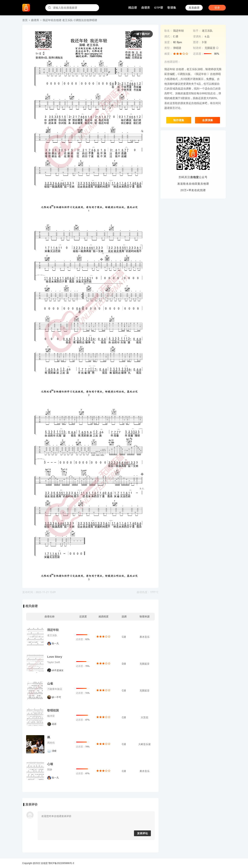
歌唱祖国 (53, 710)
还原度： (198, 54)
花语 (54, 724)
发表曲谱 (194, 8)
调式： (168, 36)
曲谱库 (146, 8)
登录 (217, 8)
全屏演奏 (207, 120)
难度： (168, 54)
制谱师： (198, 48)
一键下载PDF (142, 34)
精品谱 (133, 8)
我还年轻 (53, 630)
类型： (168, 48)
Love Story (55, 657)
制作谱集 (179, 120)
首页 (25, 20)
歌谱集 (172, 8)
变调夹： (198, 36)
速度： (168, 42)
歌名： (168, 31)
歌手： (197, 31)
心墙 (50, 764)
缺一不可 (56, 697)
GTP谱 (159, 8)
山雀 (50, 683)
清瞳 (54, 751)
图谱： (197, 42)
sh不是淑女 (58, 670)
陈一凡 (55, 644)
